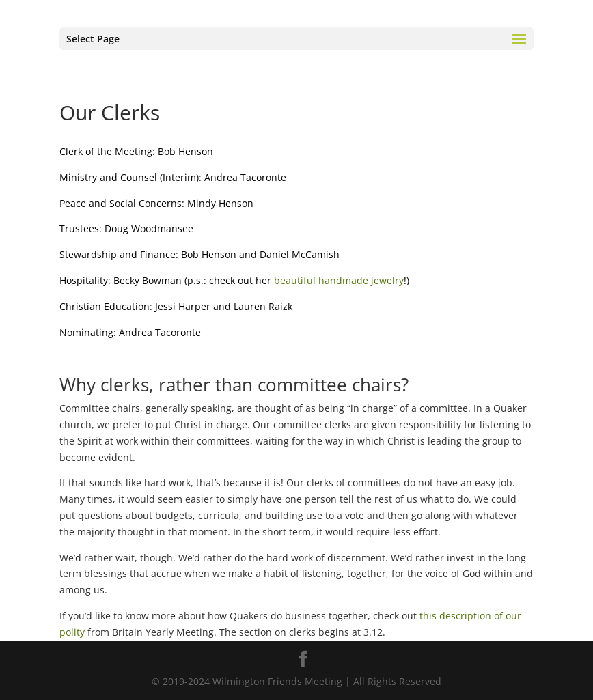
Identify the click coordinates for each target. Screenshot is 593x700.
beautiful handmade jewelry (339, 280)
